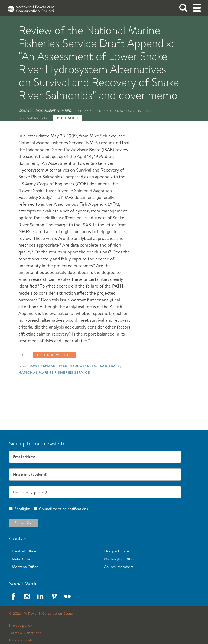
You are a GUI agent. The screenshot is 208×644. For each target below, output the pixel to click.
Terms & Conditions (25, 633)
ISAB (103, 366)
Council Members (119, 567)
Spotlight (21, 509)
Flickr (67, 596)
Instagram (27, 596)
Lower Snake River (48, 366)
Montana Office (25, 567)
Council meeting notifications (63, 509)
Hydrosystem (83, 366)
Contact (19, 538)
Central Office (24, 551)
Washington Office (120, 559)
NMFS (114, 366)
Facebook (13, 596)
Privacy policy (21, 626)
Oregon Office (116, 551)
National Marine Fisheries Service (54, 372)
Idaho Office (22, 559)
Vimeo (54, 596)
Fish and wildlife (55, 355)
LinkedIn (40, 596)
